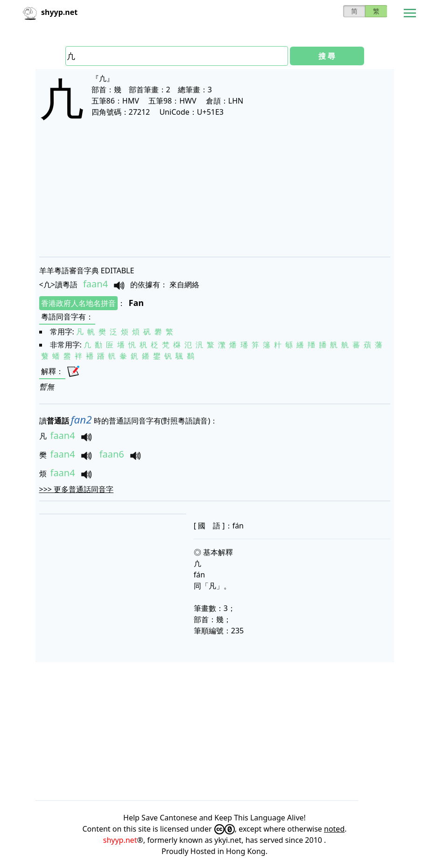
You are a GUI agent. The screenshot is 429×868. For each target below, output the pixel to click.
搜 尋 (327, 56)
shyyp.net (120, 840)
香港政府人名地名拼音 (78, 303)
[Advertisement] (215, 197)
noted (334, 829)
